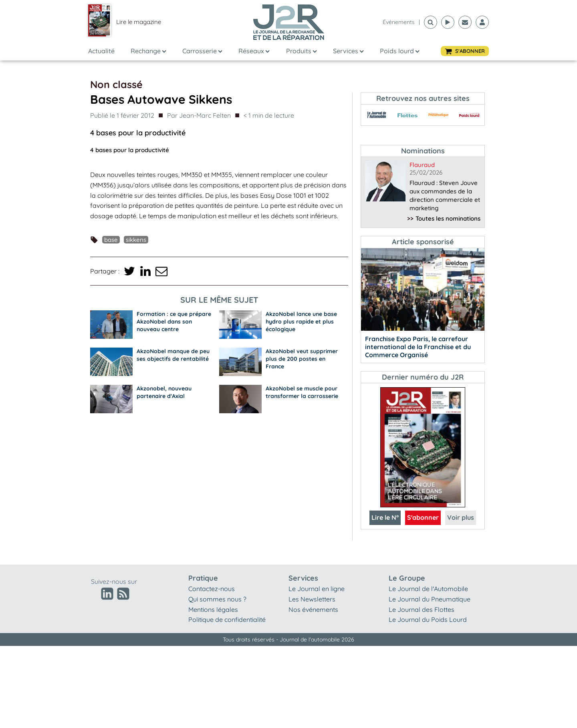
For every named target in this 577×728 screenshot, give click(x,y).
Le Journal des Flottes (422, 609)
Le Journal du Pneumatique (430, 599)
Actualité (101, 51)
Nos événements (313, 609)
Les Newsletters (312, 599)
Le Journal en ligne (317, 589)
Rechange (148, 51)
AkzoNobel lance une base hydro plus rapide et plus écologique (301, 322)
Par (199, 116)
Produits (302, 51)
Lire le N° (385, 517)
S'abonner (423, 517)
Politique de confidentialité (227, 619)
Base (111, 240)
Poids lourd (400, 51)
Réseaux (254, 51)
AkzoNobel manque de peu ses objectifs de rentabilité (173, 355)
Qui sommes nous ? (217, 599)
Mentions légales (213, 609)
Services (348, 51)
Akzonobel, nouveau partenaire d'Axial (164, 392)
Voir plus (461, 517)
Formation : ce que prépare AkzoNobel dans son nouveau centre (174, 322)
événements (399, 22)
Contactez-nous (212, 589)
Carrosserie (202, 51)
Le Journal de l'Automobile (428, 589)
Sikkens (136, 240)
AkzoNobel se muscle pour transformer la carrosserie (302, 392)
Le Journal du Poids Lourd (428, 619)
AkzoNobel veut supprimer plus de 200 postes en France (302, 359)
